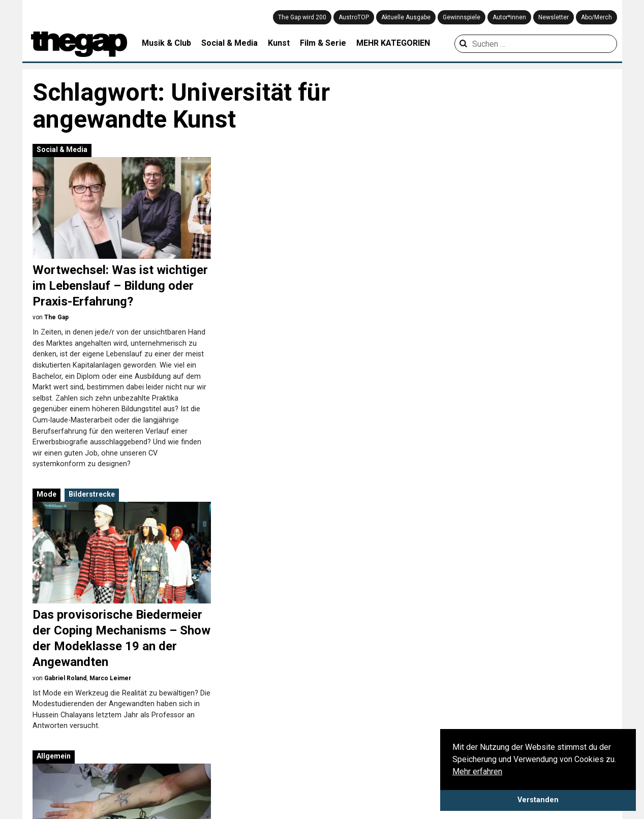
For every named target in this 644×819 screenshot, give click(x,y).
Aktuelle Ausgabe (406, 17)
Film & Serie (323, 43)
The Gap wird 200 (302, 17)
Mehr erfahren (477, 771)
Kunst (279, 43)
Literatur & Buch (237, 784)
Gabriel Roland (269, 333)
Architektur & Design (244, 723)
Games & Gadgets (240, 760)
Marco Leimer (314, 333)
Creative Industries (241, 735)
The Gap (56, 317)
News (430, 796)
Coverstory (438, 747)
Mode (250, 149)
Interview (436, 760)
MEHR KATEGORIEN (393, 43)
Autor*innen (509, 17)
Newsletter (554, 17)
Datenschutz (45, 736)
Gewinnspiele (462, 17)
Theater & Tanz (340, 772)
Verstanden (538, 800)
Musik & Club (166, 43)
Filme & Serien (234, 747)
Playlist (536, 723)
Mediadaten (43, 749)
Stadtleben (333, 760)
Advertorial (265, 579)
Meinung (435, 784)
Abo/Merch (596, 17)
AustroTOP (354, 17)
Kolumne (435, 772)
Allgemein (257, 411)
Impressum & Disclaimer (121, 736)
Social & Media (229, 43)
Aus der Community (453, 723)
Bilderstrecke (296, 149)
